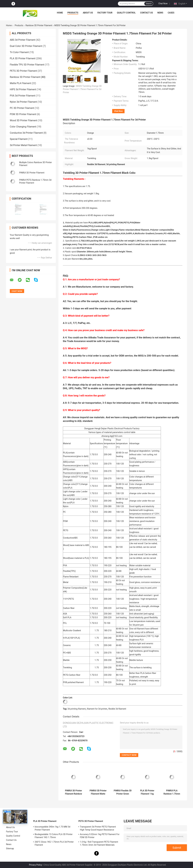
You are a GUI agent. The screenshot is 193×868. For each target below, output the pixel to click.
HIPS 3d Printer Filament (23, 89)
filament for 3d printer (97, 709)
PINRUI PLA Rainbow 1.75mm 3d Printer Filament (172, 792)
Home (60, 13)
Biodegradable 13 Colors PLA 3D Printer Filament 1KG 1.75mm (54, 836)
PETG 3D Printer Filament (23, 71)
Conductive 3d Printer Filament (26, 133)
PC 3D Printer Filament (22, 108)
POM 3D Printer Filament (23, 114)
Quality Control (126, 13)
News (160, 13)
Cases (171, 13)
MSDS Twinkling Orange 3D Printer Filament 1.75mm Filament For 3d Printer (82, 89)
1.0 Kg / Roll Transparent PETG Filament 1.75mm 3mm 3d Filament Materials (99, 843)
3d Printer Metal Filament (23, 145)
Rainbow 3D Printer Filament (39, 25)
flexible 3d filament (117, 709)
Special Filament (19, 139)
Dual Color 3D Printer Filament (26, 46)
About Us (88, 13)
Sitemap (10, 848)
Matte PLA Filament (20, 83)
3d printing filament (77, 709)
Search (149, 4)
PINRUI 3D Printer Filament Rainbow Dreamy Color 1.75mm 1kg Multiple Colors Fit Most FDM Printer (74, 792)
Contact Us (146, 13)
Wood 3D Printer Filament (24, 120)
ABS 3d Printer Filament (23, 40)
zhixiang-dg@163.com (112, 436)
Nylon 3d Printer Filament (23, 102)
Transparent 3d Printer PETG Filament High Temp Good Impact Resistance (98, 828)
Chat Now (163, 3)
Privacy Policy (35, 865)
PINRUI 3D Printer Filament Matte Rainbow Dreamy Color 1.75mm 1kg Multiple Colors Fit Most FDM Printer (98, 792)
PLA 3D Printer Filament (23, 58)
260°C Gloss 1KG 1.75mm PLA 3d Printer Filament (54, 843)
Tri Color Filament (19, 52)
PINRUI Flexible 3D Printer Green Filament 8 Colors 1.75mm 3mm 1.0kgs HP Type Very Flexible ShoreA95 (123, 792)
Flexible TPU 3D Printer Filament (27, 65)
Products (73, 13)
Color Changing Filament (23, 127)
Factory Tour (105, 13)
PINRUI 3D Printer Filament (32, 173)
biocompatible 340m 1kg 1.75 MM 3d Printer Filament (52, 828)
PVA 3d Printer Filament (23, 96)
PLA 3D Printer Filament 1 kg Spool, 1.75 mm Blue (147, 792)
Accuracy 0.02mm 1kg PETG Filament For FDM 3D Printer (100, 836)
